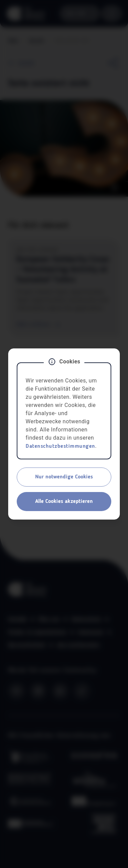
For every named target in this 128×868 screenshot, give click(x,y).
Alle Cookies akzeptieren (64, 502)
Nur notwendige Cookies (64, 477)
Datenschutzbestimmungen (60, 446)
